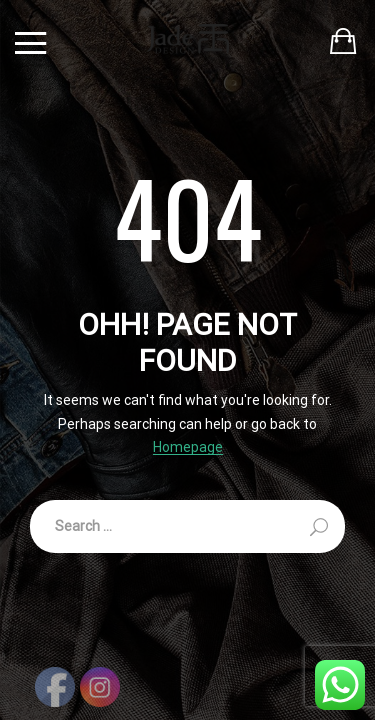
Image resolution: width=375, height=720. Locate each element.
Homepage (188, 447)
